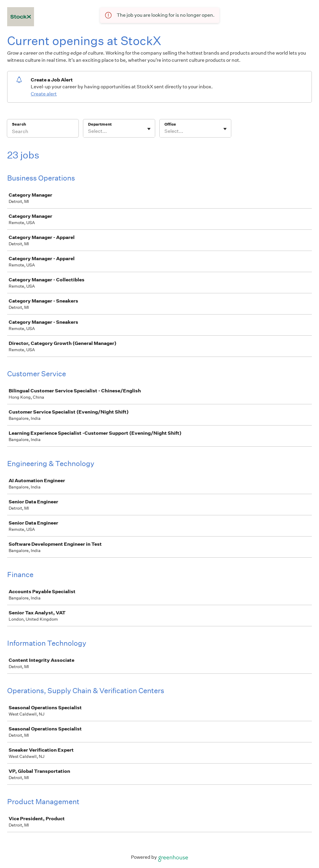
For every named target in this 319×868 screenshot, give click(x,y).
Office (170, 124)
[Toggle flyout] (149, 129)
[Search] (43, 132)
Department (100, 124)
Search (19, 124)
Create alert (44, 94)
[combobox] (88, 131)
